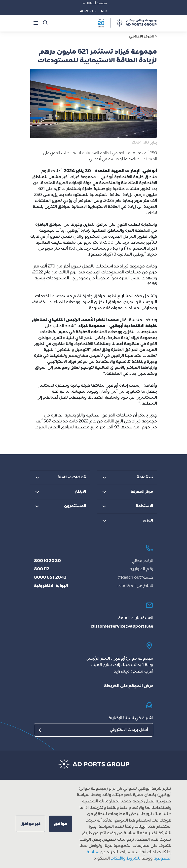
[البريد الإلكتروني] (94, 730)
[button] (61, 824)
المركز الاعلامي (143, 37)
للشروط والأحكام (126, 859)
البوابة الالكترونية (51, 586)
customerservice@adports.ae (122, 627)
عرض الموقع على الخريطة (129, 686)
